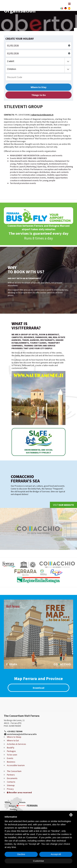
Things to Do (39, 95)
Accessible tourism (16, 765)
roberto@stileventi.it (42, 115)
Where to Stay (38, 87)
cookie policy (41, 828)
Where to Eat (13, 740)
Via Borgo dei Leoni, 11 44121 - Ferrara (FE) (14, 722)
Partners (11, 775)
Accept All (56, 854)
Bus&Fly (11, 748)
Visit (63, 505)
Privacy (10, 789)
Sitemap (11, 785)
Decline (21, 854)
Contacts (11, 782)
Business (11, 762)
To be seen (12, 755)
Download (38, 688)
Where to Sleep (14, 737)
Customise (39, 861)
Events (10, 758)
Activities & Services (16, 744)
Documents (12, 778)
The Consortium (14, 771)
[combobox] (38, 61)
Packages (11, 751)
